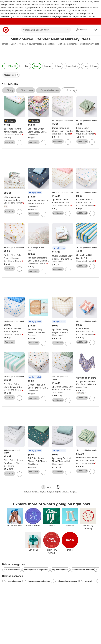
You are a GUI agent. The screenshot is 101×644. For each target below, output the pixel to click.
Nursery (22, 44)
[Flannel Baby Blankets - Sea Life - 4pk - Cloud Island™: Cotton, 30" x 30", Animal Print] (87, 330)
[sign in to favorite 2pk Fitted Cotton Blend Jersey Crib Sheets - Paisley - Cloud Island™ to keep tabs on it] (68, 213)
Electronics (64, 7)
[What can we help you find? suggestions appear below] (46, 30)
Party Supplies (13, 10)
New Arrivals (28, 13)
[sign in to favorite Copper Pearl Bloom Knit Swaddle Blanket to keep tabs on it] (92, 398)
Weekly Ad (10, 16)
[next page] (58, 487)
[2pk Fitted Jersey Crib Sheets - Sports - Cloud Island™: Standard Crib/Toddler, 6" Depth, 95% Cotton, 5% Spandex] (14, 330)
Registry (60, 16)
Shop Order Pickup (24, 16)
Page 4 (50, 491)
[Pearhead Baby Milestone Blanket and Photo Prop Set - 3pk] (38, 331)
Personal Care (61, 4)
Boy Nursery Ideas (60, 570)
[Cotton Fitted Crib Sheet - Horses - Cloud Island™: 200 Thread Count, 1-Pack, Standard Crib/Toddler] (14, 257)
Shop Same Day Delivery (44, 16)
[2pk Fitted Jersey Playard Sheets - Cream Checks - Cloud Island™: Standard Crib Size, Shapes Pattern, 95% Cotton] (63, 331)
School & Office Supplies (43, 7)
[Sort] (25, 66)
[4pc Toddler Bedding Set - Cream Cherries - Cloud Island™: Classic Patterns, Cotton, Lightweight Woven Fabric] (38, 259)
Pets (40, 10)
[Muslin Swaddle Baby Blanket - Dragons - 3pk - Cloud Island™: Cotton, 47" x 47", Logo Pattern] (63, 257)
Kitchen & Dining (85, 1)
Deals (10, 13)
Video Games (76, 7)
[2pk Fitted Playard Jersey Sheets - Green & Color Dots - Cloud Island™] (14, 130)
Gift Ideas (24, 10)
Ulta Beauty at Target (52, 10)
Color (37, 66)
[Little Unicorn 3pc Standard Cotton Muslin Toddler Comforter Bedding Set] (14, 199)
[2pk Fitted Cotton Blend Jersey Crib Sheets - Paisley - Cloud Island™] (63, 201)
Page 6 (66, 491)
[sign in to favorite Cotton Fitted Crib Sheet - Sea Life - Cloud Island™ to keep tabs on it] (92, 213)
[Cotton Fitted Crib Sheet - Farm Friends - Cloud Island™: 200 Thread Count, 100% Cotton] (63, 130)
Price (85, 66)
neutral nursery (12, 581)
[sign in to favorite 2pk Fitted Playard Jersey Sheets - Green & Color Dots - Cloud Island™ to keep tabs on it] (19, 143)
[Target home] (6, 30)
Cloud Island (9, 135)
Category (48, 66)
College (68, 13)
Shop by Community (72, 10)
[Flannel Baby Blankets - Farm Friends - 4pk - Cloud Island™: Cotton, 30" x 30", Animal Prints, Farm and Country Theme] (87, 130)
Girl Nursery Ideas (12, 570)
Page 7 (73, 491)
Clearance (17, 13)
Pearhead (32, 335)
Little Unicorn (9, 203)
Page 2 (35, 491)
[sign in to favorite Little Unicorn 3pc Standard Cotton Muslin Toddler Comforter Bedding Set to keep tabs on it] (19, 212)
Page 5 (58, 491)
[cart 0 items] (95, 30)
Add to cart (10, 142)
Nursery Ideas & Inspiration (42, 44)
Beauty (51, 4)
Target (5, 44)
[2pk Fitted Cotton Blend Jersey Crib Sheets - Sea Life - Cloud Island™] (14, 386)
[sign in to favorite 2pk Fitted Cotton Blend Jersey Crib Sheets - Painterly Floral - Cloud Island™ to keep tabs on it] (44, 143)
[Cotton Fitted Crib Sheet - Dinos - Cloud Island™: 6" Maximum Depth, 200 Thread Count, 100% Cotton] (38, 386)
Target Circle (78, 16)
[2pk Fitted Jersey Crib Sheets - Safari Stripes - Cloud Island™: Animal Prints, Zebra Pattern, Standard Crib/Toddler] (63, 388)
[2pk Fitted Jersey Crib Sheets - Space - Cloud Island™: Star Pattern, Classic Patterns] (38, 202)
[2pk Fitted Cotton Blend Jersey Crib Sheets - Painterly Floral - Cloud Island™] (38, 130)
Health (12, 7)
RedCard (68, 16)
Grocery (19, 4)
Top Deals (76, 13)
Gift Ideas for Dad (26, 1)
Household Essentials (33, 4)
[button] (10, 121)
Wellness (19, 7)
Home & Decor (70, 1)
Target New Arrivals (9, 1)
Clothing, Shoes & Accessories (49, 1)
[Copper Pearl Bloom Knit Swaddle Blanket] (87, 383)
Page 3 (43, 491)
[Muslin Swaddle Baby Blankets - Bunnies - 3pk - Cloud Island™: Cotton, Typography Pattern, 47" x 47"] (87, 459)
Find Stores (89, 16)
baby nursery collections (38, 581)
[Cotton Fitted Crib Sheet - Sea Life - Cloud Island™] (87, 201)
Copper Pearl (82, 387)
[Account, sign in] (82, 30)
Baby (45, 4)
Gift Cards (33, 10)
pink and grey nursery (66, 581)
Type (59, 66)
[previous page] (43, 487)
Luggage (28, 7)
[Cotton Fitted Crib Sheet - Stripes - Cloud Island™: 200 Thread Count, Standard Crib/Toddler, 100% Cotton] (87, 257)
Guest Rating (72, 66)
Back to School (58, 13)
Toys (57, 7)
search (68, 30)
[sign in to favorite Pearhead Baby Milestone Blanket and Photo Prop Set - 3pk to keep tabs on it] (44, 343)
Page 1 (28, 491)
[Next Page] (17, 75)
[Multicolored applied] (11, 75)
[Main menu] (15, 30)
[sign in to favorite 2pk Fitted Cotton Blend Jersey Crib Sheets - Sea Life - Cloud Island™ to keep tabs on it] (19, 398)
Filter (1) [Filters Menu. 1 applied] (10, 66)
